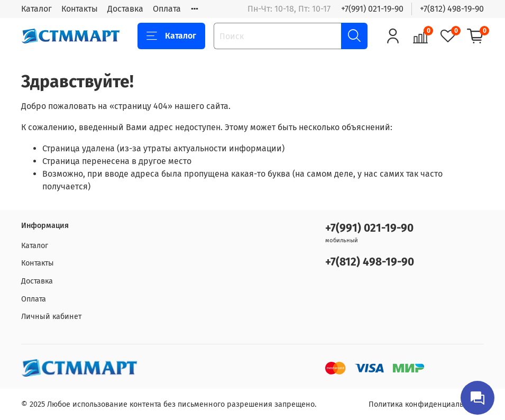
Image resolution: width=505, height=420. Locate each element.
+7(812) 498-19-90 (452, 9)
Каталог (36, 9)
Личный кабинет (51, 317)
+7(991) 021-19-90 (372, 9)
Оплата (167, 9)
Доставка (125, 9)
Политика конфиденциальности (426, 404)
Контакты (80, 9)
